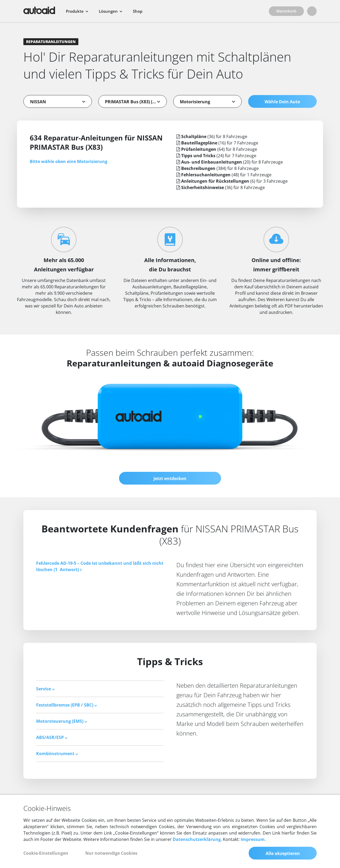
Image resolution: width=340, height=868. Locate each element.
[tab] (100, 689)
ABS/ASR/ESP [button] (52, 737)
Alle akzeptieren (283, 853)
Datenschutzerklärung (197, 839)
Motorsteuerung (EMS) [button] (62, 721)
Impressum (253, 839)
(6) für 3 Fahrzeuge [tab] (232, 181)
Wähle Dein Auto (282, 102)
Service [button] (45, 689)
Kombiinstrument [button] (57, 754)
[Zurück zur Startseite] (39, 10)
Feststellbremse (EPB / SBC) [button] (67, 705)
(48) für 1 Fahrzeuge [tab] (224, 175)
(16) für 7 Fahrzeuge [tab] (217, 143)
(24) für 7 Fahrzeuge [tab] (216, 156)
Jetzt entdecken (170, 478)
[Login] (312, 11)
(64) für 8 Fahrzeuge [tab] (217, 149)
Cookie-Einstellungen (46, 853)
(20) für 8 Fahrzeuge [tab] (230, 162)
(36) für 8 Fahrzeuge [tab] (212, 136)
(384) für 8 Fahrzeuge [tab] (218, 168)
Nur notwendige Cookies (111, 853)
